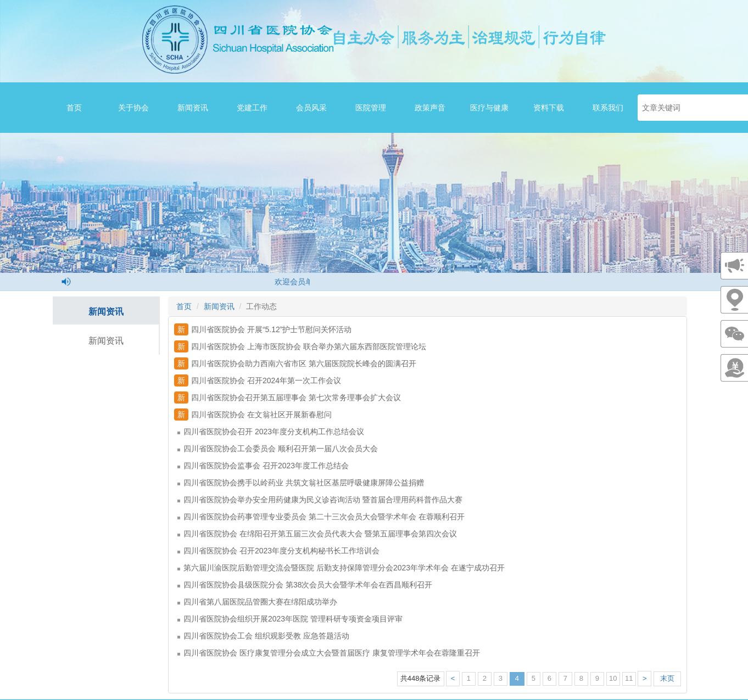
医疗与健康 (489, 108)
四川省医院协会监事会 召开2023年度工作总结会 (263, 466)
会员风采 (311, 108)
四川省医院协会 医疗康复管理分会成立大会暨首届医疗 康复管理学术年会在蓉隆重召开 (329, 653)
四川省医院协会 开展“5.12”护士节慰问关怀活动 (263, 329)
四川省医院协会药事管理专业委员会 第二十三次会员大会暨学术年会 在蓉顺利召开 (321, 517)
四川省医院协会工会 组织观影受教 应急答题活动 (263, 636)
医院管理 (371, 108)
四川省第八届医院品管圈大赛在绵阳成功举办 (257, 602)
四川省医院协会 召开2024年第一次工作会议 (258, 380)
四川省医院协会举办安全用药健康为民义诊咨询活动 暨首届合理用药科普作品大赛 (320, 500)
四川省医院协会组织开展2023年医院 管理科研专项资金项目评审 (290, 619)
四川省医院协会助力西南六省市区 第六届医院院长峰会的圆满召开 (295, 363)
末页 (667, 678)
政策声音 (430, 108)
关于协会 (133, 108)
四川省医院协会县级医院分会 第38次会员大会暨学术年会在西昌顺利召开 (305, 585)
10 (613, 678)
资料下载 (549, 108)
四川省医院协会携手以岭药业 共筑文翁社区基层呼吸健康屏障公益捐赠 (301, 483)
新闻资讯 (193, 108)
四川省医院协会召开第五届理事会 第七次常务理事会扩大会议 (288, 397)
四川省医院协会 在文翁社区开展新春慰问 (253, 415)
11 (629, 678)
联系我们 (608, 108)
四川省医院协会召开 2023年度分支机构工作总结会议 (271, 432)
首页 (74, 108)
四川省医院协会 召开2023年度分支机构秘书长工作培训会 (278, 551)
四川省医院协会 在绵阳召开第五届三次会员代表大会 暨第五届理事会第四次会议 (317, 534)
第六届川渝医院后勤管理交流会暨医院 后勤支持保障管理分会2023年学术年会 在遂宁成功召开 (341, 568)
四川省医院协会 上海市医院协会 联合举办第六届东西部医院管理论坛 (300, 346)
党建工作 (252, 108)
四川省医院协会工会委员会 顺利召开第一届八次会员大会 (278, 449)
